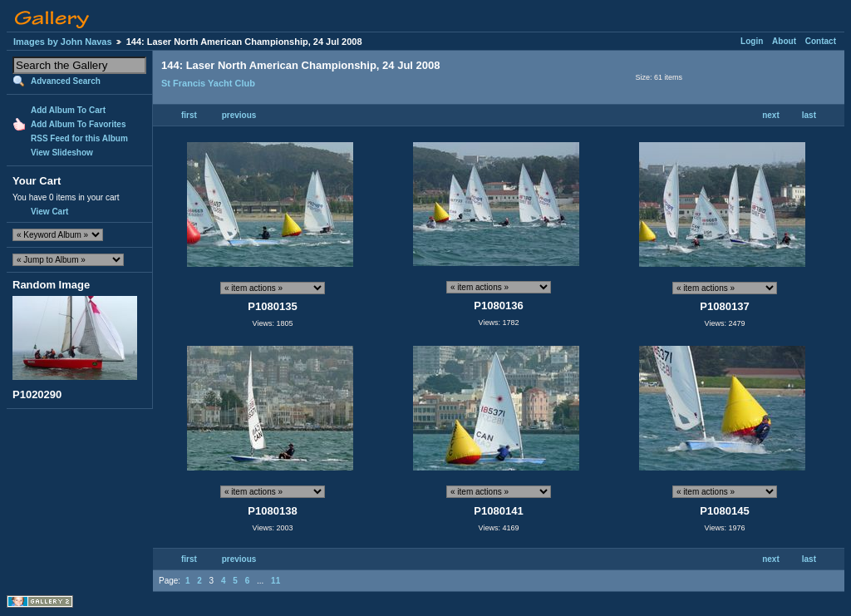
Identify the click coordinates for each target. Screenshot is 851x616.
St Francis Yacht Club (208, 83)
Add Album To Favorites (78, 124)
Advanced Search (66, 81)
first (189, 115)
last (809, 115)
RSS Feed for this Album (79, 138)
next (771, 115)
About (784, 41)
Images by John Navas (63, 42)
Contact (821, 41)
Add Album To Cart (68, 110)
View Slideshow (62, 153)
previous (239, 115)
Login (752, 41)
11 (275, 581)
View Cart (49, 212)
